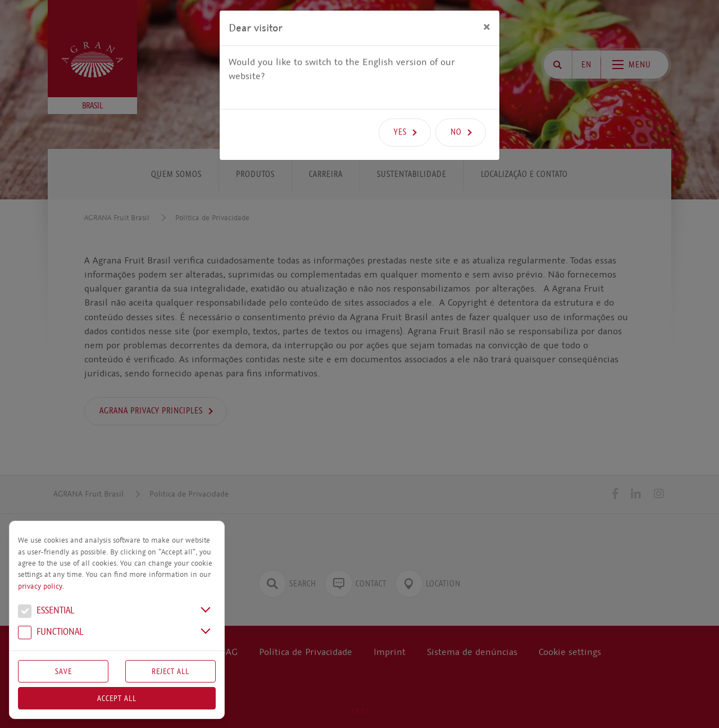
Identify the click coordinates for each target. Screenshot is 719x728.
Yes (400, 112)
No (456, 112)
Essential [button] (46, 612)
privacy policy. (41, 586)
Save (63, 671)
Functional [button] (51, 633)
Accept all (117, 698)
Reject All (170, 671)
